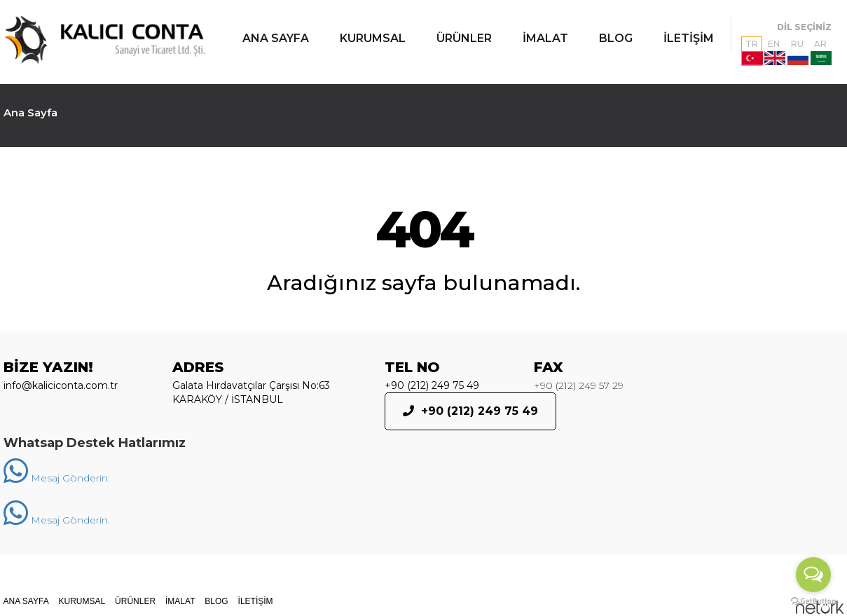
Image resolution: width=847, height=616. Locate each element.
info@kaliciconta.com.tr (61, 385)
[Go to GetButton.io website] (813, 602)
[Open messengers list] (813, 575)
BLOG (616, 38)
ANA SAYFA (276, 38)
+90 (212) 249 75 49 (432, 385)
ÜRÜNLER (464, 38)
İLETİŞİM (689, 38)
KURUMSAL (373, 38)
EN (775, 52)
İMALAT (545, 38)
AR (821, 52)
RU (798, 52)
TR (752, 52)
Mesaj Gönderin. (57, 478)
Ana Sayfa (30, 112)
